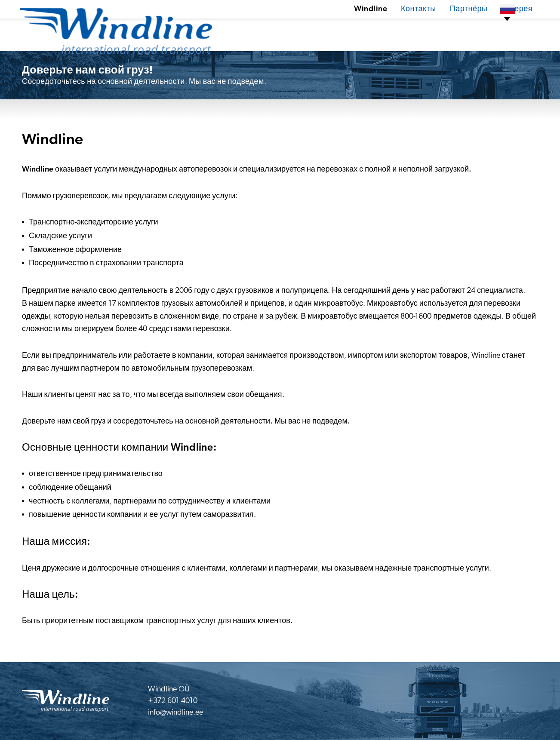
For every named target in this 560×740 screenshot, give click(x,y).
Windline (338, 28)
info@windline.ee (175, 713)
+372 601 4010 (173, 701)
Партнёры (437, 28)
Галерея (485, 28)
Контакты (386, 28)
